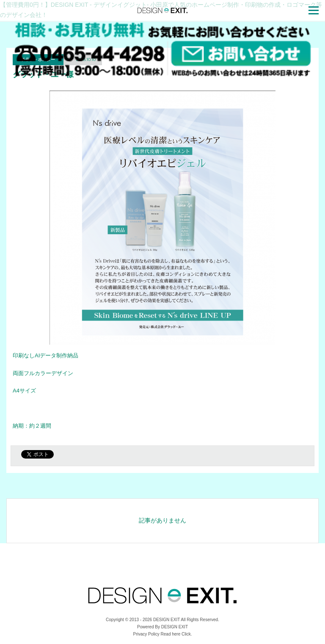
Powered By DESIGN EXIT (162, 627)
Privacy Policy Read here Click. (163, 634)
